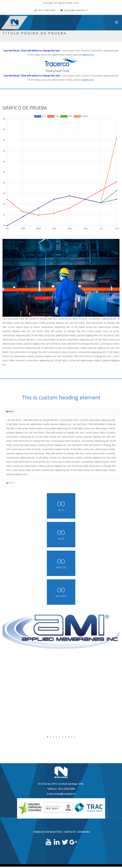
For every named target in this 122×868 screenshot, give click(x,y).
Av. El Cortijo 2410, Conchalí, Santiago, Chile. (61, 784)
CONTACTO (70, 832)
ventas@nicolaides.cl (74, 10)
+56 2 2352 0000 (45, 10)
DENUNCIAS (84, 832)
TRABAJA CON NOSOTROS (48, 832)
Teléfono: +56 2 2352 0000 (61, 789)
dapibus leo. (88, 55)
